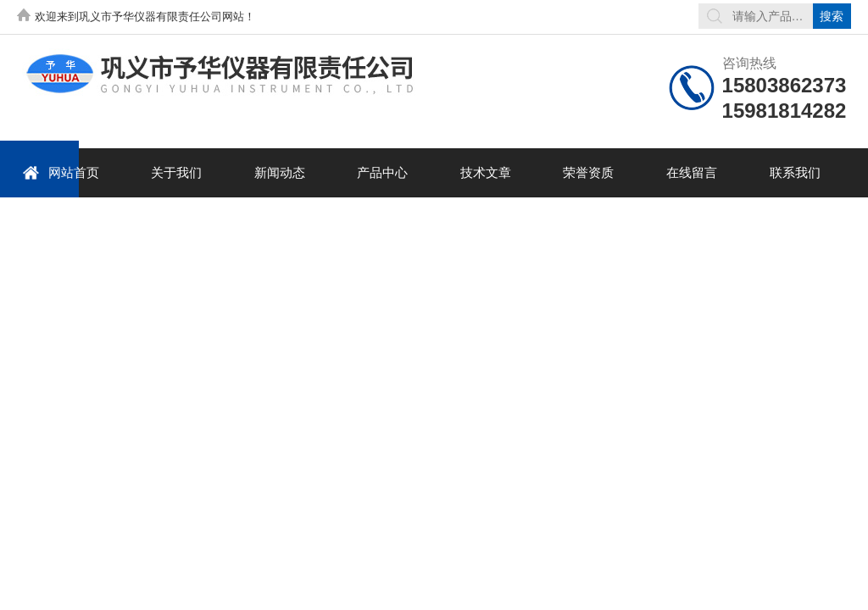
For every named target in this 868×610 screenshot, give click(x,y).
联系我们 (795, 172)
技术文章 (486, 172)
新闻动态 (280, 172)
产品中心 (382, 172)
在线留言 (692, 172)
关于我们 (176, 172)
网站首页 (61, 172)
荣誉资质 (588, 172)
